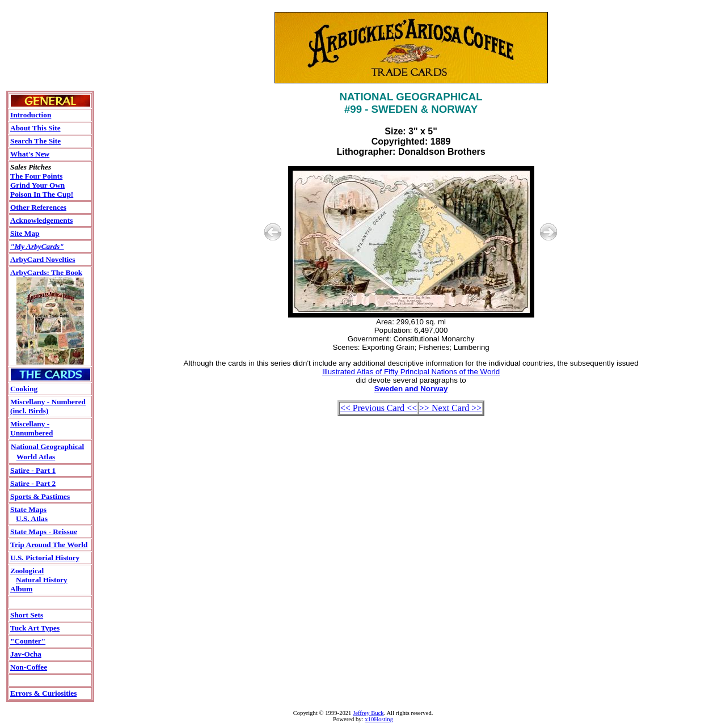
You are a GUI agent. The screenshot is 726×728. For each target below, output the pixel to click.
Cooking (24, 389)
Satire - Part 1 (33, 470)
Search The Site (35, 141)
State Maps (28, 509)
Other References (38, 207)
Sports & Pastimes (40, 496)
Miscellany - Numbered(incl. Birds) (48, 406)
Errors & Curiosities (43, 693)
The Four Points (36, 176)
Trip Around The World (49, 545)
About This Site (35, 128)
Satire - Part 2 (33, 483)
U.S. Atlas (32, 519)
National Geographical (47, 446)
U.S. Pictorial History (45, 558)
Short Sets (27, 615)
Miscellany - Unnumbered (31, 428)
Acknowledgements (41, 220)
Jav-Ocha (26, 654)
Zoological (27, 571)
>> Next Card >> (450, 408)
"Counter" (28, 641)
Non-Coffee (29, 667)
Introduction (31, 115)
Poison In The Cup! (42, 194)
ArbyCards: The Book (46, 272)
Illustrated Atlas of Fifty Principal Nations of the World (411, 372)
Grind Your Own (37, 185)
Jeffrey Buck (368, 713)
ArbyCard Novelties (43, 259)
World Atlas (36, 457)
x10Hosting (379, 719)
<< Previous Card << (379, 408)
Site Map (25, 233)
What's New (30, 154)
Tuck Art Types (35, 628)
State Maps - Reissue (44, 532)
